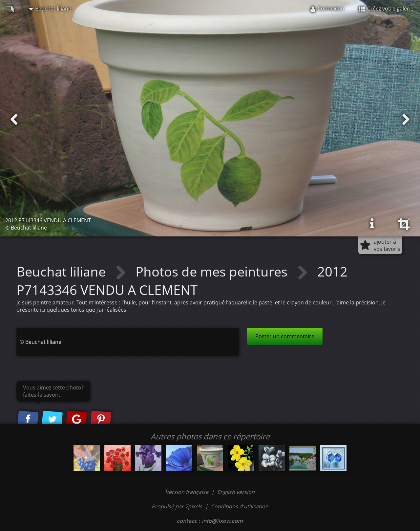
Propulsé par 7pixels (177, 506)
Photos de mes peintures (213, 271)
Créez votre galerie (386, 9)
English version (236, 492)
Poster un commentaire (285, 336)
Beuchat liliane (50, 9)
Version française (188, 492)
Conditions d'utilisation (240, 506)
